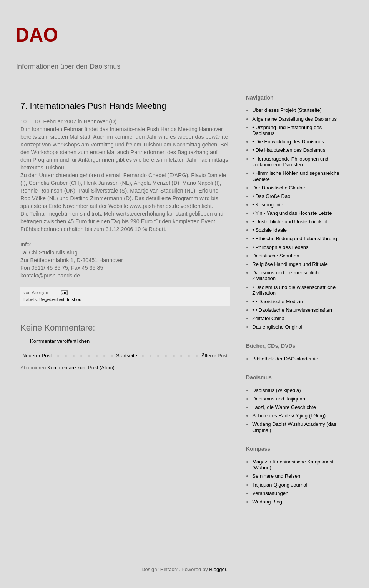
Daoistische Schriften (276, 256)
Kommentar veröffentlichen (60, 341)
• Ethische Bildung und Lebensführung (295, 238)
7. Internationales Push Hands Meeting (93, 106)
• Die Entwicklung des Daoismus (288, 142)
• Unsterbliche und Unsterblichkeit (290, 222)
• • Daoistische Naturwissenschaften (292, 310)
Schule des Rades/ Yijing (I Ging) (289, 416)
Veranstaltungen (270, 493)
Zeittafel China (268, 318)
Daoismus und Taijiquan (279, 399)
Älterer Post (214, 356)
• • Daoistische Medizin (278, 301)
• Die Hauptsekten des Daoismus (289, 150)
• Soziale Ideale (269, 230)
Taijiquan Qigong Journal (280, 485)
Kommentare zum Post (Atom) (81, 368)
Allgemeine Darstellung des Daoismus (294, 119)
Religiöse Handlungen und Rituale (290, 264)
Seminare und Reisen (276, 476)
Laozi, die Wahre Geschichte (284, 407)
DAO (37, 35)
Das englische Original (277, 327)
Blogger (218, 569)
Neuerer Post (37, 356)
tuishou (74, 299)
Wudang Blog (267, 502)
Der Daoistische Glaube (278, 188)
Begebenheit (52, 299)
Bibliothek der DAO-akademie (285, 359)
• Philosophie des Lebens (280, 247)
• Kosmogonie (268, 205)
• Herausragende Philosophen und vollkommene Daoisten (290, 162)
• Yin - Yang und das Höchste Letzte (292, 213)
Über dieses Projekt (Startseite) (287, 110)
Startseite (127, 356)
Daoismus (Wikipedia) (276, 390)
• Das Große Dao (271, 196)
